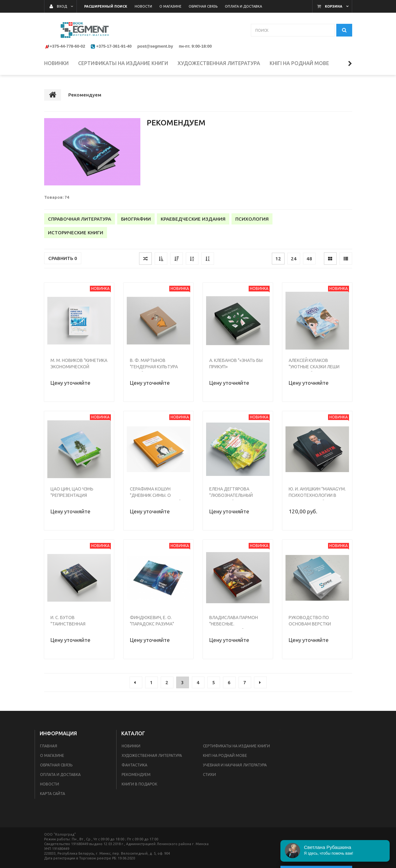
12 (278, 259)
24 (294, 259)
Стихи (209, 775)
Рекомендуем (136, 775)
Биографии (136, 219)
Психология (252, 219)
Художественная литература (152, 755)
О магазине (52, 755)
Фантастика (134, 765)
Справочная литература (80, 219)
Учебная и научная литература (235, 765)
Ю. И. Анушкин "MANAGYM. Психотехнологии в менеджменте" (317, 495)
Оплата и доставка (60, 775)
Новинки (131, 746)
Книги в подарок (139, 784)
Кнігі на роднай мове (225, 755)
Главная (49, 746)
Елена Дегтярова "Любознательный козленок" (231, 495)
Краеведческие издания (193, 219)
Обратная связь (56, 765)
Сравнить (63, 258)
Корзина (334, 6)
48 (309, 259)
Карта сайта (53, 794)
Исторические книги (76, 233)
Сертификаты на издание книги (236, 746)
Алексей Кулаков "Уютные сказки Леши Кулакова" (314, 367)
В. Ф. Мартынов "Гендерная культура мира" (154, 367)
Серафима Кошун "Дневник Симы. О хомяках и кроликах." (155, 495)
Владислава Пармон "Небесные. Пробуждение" (234, 624)
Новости (50, 784)
